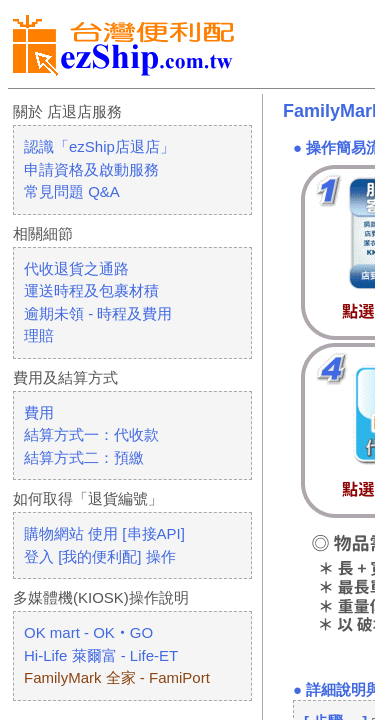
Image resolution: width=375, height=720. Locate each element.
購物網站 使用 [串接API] (104, 533)
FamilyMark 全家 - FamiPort (117, 677)
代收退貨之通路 (76, 268)
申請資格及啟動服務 (91, 169)
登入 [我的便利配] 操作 (100, 556)
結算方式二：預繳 (84, 457)
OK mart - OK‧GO (88, 632)
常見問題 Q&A (72, 191)
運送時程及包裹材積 (91, 290)
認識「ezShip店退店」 (99, 146)
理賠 (39, 335)
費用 (39, 412)
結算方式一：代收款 (91, 434)
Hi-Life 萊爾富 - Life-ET (101, 655)
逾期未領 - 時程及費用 (98, 313)
